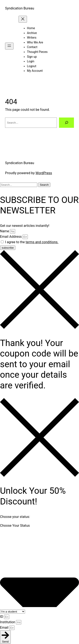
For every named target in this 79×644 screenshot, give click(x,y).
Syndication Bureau (20, 8)
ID (2, 617)
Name (5, 231)
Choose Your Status (15, 526)
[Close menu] (23, 19)
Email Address (11, 237)
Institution (8, 622)
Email (5, 628)
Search (44, 185)
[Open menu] (9, 46)
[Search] (66, 123)
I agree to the (32, 242)
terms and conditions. (42, 242)
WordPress (44, 173)
